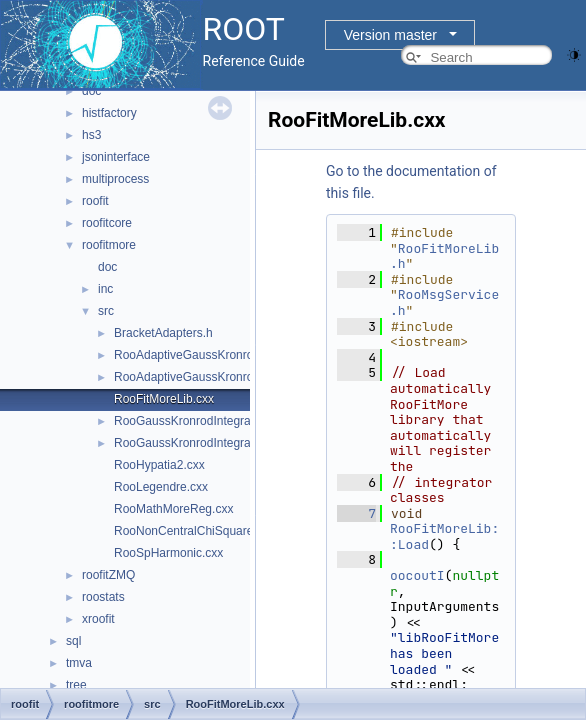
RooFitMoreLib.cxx (164, 399)
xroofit (98, 619)
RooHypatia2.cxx (159, 465)
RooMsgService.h (444, 302)
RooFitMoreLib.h (444, 256)
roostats (103, 597)
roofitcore (107, 223)
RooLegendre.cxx (161, 487)
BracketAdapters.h (163, 333)
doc (91, 91)
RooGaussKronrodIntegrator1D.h (202, 443)
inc (105, 289)
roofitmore (109, 245)
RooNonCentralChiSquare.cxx (194, 531)
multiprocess (115, 179)
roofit (95, 201)
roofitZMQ (108, 575)
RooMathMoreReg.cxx (173, 509)
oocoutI (417, 575)
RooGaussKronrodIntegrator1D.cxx (207, 421)
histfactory (109, 113)
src (106, 311)
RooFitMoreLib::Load (444, 536)
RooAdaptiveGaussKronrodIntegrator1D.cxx (231, 355)
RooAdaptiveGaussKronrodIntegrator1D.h (225, 377)
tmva (79, 663)
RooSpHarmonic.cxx (168, 553)
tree (76, 685)
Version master (390, 35)
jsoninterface (116, 157)
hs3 (91, 135)
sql (73, 641)
